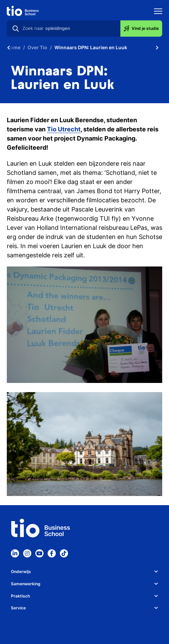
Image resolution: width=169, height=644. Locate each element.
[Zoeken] (16, 29)
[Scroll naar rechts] (157, 48)
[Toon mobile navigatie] (158, 12)
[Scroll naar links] (9, 48)
